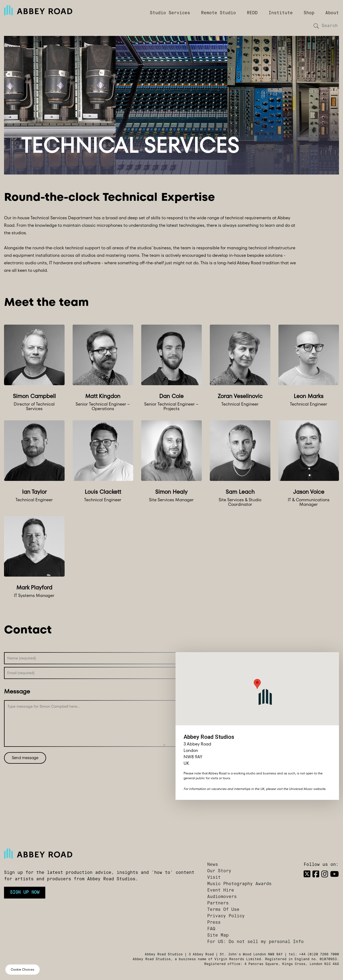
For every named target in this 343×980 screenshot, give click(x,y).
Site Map (218, 936)
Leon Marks (309, 396)
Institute (281, 13)
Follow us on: (321, 865)
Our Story (219, 871)
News (212, 865)
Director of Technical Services (34, 407)
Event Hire (221, 890)
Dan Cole (171, 396)
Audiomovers (222, 897)
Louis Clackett (103, 492)
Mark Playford (34, 588)
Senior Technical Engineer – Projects (171, 407)
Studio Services (170, 13)
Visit (214, 878)
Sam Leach (240, 492)
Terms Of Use (223, 910)
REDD (252, 13)
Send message (25, 758)
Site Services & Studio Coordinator (240, 502)
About (332, 13)
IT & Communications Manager (309, 502)
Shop (309, 13)
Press (214, 923)
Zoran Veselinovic (240, 396)
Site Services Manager (171, 500)
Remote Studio (218, 13)
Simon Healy (171, 492)
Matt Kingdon (103, 396)
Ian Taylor (34, 492)
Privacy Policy (226, 916)
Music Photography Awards (239, 884)
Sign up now (25, 893)
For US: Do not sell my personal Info (255, 942)
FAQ (211, 929)
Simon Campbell (34, 396)
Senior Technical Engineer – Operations (103, 407)
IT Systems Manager (34, 596)
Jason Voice (309, 492)
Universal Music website (307, 789)
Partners (218, 903)
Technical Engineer (240, 404)
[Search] (328, 26)
